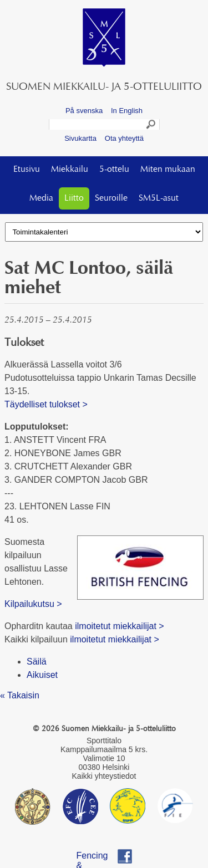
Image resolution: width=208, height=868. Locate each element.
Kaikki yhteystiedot (104, 776)
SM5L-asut (159, 198)
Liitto (74, 198)
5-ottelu (114, 170)
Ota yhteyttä (124, 138)
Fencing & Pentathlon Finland (98, 857)
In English (127, 111)
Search (151, 126)
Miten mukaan (168, 170)
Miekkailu (70, 170)
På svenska (84, 111)
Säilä (37, 662)
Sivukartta (80, 138)
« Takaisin (20, 695)
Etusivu (27, 170)
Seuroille (111, 198)
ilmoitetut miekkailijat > (118, 626)
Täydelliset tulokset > (46, 404)
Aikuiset (42, 675)
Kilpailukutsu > (33, 604)
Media (41, 198)
